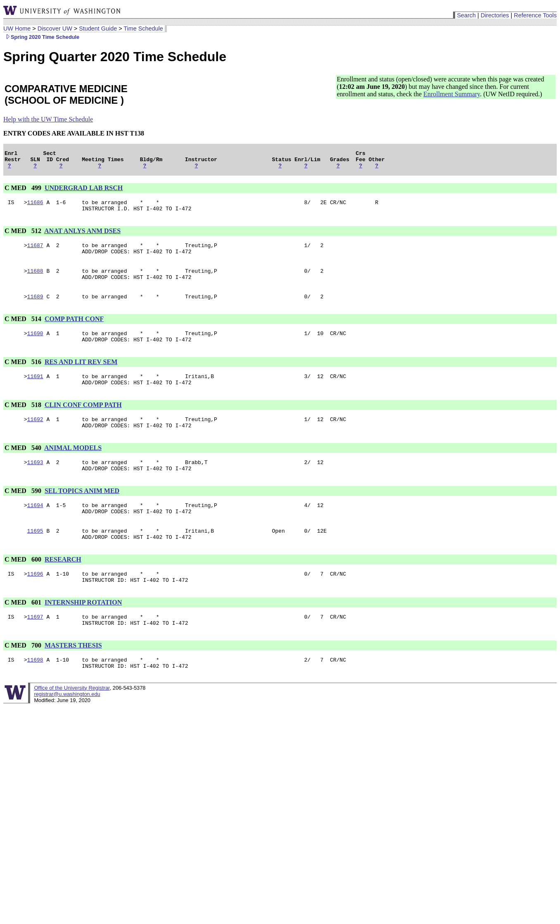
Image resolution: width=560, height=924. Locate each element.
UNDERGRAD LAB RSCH (84, 192)
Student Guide (98, 29)
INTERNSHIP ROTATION (83, 632)
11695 (35, 557)
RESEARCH (63, 587)
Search (466, 15)
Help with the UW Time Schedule (48, 119)
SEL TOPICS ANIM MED (82, 513)
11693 (35, 483)
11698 (35, 693)
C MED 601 (24, 632)
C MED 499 (24, 192)
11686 (35, 207)
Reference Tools (535, 15)
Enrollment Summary (452, 94)
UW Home (17, 29)
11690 (35, 347)
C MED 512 (24, 237)
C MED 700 (24, 678)
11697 (35, 648)
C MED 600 (24, 587)
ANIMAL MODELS (73, 468)
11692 (35, 438)
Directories (495, 15)
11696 (35, 602)
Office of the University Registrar (72, 723)
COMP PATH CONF (74, 331)
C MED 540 (24, 468)
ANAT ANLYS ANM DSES (82, 237)
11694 (35, 529)
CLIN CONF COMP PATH (83, 422)
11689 (35, 309)
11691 (35, 392)
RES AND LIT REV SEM (81, 377)
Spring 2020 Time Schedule (41, 37)
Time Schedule (143, 29)
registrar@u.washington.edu (67, 729)
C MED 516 (24, 377)
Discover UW (55, 29)
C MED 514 (24, 331)
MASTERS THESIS (73, 678)
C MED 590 (24, 513)
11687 (35, 252)
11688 (35, 281)
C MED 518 (24, 422)
